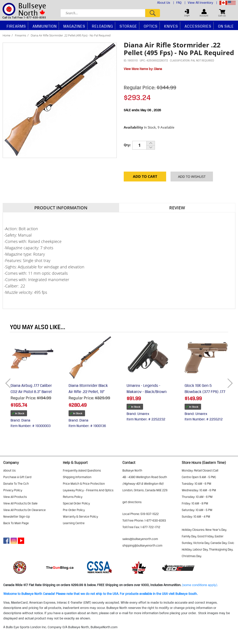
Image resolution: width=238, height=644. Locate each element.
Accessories (198, 26)
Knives (171, 26)
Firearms (21, 35)
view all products (15, 497)
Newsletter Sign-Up (17, 517)
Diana (158, 69)
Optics (151, 26)
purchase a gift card (17, 477)
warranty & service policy (80, 517)
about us (9, 470)
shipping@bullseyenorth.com (142, 545)
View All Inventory (202, 3)
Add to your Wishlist (192, 178)
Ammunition (45, 26)
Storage (128, 26)
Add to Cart (145, 178)
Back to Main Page (16, 523)
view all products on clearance (25, 510)
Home (6, 35)
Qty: (127, 145)
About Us (166, 3)
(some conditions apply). (200, 585)
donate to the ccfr (16, 484)
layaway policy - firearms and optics (88, 490)
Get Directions (132, 502)
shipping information (77, 477)
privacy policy (13, 490)
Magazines (74, 26)
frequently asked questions (82, 470)
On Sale (226, 26)
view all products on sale (20, 503)
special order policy (76, 503)
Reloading (102, 26)
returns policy (73, 497)
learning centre (74, 523)
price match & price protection (84, 484)
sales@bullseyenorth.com (140, 539)
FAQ (181, 3)
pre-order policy (74, 510)
